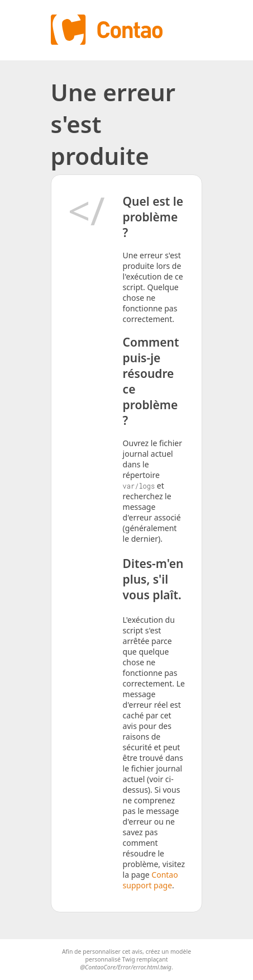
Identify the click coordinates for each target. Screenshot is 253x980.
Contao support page (151, 880)
